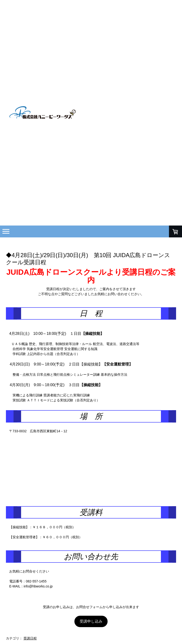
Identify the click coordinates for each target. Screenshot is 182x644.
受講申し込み (91, 621)
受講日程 (30, 638)
